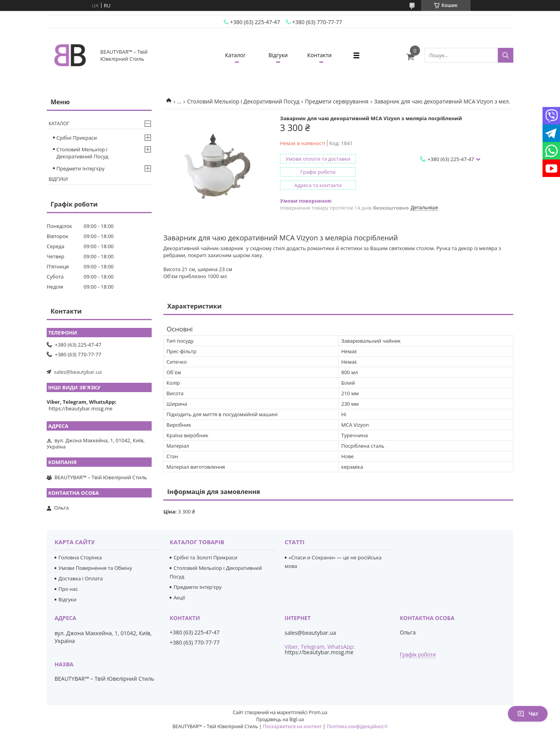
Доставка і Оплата (80, 578)
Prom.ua (318, 712)
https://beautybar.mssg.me (80, 408)
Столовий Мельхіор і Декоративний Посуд (243, 101)
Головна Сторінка (80, 557)
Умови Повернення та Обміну (95, 568)
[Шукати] (506, 55)
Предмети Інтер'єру (80, 168)
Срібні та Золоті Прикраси (205, 557)
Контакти (319, 55)
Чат (528, 714)
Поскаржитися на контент (292, 726)
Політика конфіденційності (357, 726)
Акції (179, 597)
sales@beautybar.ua (78, 372)
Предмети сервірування (337, 101)
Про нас (68, 589)
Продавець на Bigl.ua (280, 719)
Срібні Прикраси (77, 138)
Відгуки (278, 55)
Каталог (235, 55)
